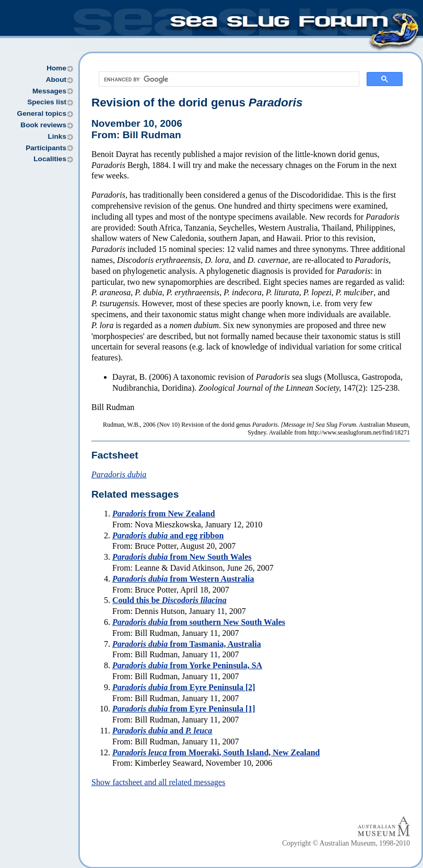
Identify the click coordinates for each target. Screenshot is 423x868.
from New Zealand (164, 514)
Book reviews (43, 125)
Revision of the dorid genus (197, 103)
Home (56, 68)
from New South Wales (182, 557)
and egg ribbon (168, 535)
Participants (46, 148)
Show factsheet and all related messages (158, 782)
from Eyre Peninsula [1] (184, 709)
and (162, 731)
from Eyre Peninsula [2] (184, 687)
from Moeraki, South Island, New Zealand (216, 752)
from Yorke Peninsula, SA (187, 665)
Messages (49, 91)
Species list (47, 102)
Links (57, 136)
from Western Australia (183, 579)
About (56, 80)
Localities (50, 159)
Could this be (169, 600)
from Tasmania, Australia (187, 644)
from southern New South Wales (199, 622)
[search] (228, 79)
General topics (42, 113)
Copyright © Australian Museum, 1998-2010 (346, 843)
